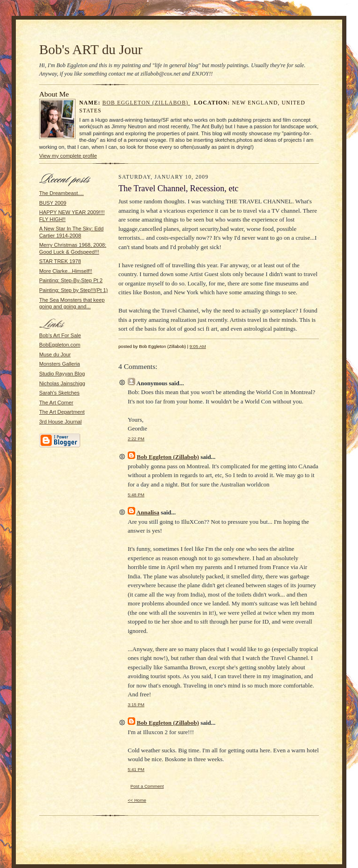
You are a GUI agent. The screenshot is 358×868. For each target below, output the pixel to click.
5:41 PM (136, 769)
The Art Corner (56, 403)
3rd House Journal (60, 422)
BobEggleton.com (60, 345)
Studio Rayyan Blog (62, 374)
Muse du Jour (55, 354)
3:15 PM (136, 705)
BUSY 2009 (53, 203)
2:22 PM (136, 439)
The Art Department (62, 412)
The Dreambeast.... (62, 193)
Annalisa (148, 512)
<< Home (137, 800)
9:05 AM (198, 346)
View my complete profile (68, 156)
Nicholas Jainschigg (62, 383)
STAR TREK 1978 (60, 261)
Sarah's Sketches (59, 393)
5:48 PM (136, 495)
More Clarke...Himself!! (66, 271)
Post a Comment (147, 786)
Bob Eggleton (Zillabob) (147, 103)
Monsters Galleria (60, 364)
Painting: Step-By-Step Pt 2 (71, 280)
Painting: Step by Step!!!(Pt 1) (73, 290)
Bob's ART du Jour (91, 49)
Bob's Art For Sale (60, 335)
